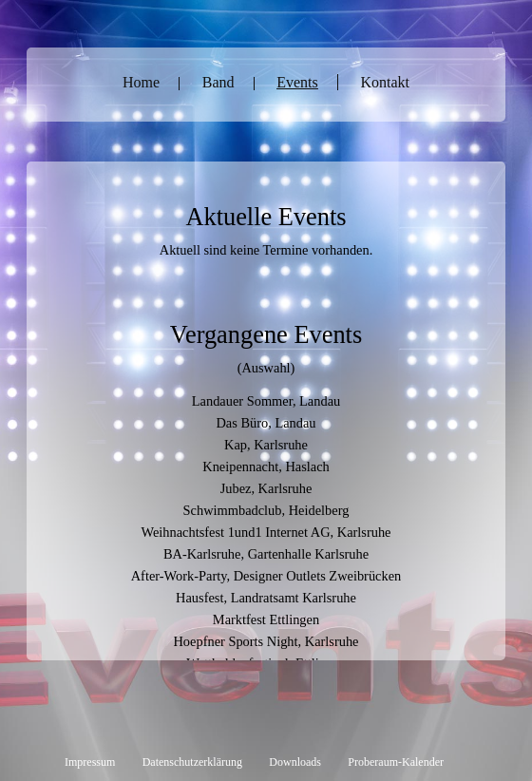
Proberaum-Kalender (396, 762)
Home (141, 82)
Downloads (295, 762)
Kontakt (385, 82)
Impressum (90, 762)
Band (218, 82)
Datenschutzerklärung (192, 762)
